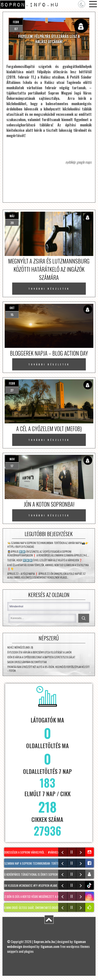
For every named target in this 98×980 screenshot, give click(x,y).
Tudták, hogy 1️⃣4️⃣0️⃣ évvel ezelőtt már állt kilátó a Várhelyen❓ (45, 560)
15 (12, 315)
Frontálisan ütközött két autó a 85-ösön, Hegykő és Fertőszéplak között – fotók (48, 669)
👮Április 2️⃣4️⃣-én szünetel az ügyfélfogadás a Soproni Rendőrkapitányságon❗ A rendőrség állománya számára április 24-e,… (48, 553)
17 (12, 466)
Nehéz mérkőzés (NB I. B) (20, 647)
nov (12, 459)
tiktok (90, 885)
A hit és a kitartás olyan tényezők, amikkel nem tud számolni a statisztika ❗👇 (48, 567)
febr (16, 22)
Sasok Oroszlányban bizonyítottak (27, 662)
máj (12, 216)
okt (12, 308)
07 (16, 29)
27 (12, 390)
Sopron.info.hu (44, 941)
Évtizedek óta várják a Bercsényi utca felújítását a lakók (39, 652)
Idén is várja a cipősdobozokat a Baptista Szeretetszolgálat (41, 657)
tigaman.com (50, 946)
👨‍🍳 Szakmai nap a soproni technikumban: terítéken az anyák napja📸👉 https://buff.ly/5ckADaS (48, 545)
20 (12, 223)
